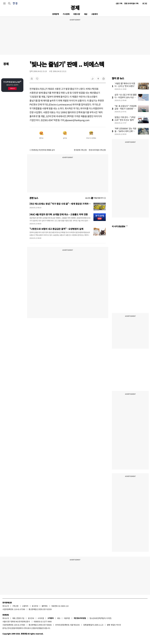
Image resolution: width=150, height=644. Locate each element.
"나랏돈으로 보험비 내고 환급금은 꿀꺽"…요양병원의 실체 (56, 229)
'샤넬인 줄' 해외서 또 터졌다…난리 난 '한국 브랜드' (125, 85)
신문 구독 (119, 3)
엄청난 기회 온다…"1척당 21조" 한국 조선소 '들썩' (125, 119)
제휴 (14, 618)
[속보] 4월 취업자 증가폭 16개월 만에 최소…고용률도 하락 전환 (59, 214)
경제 (75, 8)
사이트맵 (41, 618)
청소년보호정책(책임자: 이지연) (100, 618)
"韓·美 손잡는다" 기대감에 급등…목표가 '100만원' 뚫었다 (126, 109)
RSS (59, 618)
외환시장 (77, 14)
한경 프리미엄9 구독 (131, 3)
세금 (86, 14)
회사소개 (6, 606)
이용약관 (67, 618)
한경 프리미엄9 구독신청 (97, 150)
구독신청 (15, 606)
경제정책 (55, 14)
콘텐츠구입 (20, 618)
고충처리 (25, 606)
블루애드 (45, 606)
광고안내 (35, 606)
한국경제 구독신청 (80, 150)
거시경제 (66, 14)
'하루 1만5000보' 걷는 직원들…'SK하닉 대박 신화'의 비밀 (125, 131)
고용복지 (95, 14)
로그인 (145, 3)
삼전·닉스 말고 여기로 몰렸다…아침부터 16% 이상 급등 (126, 97)
